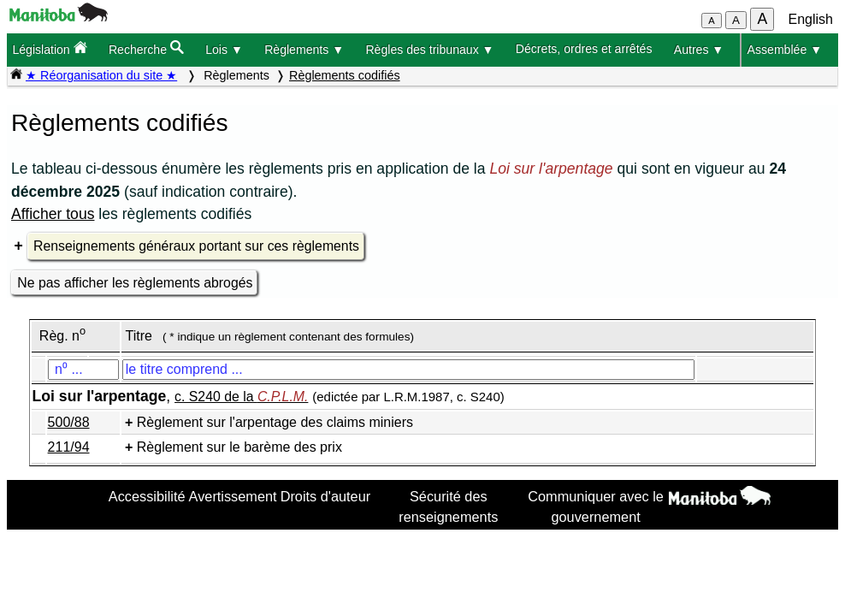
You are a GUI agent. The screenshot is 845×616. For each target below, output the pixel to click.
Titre (139, 336)
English (811, 19)
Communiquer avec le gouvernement (596, 506)
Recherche (146, 48)
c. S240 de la (241, 397)
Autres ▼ (699, 50)
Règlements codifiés (345, 75)
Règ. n (62, 336)
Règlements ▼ (304, 50)
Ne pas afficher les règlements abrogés (135, 283)
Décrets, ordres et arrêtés (584, 49)
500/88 (69, 422)
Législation (49, 48)
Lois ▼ (224, 50)
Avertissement (233, 496)
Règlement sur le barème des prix (239, 447)
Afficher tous (53, 214)
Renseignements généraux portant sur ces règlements (196, 246)
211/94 (69, 447)
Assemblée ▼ (785, 50)
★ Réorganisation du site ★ (101, 75)
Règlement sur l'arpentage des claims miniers (275, 422)
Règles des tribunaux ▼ (429, 50)
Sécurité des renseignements (448, 506)
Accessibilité (147, 496)
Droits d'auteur (326, 496)
